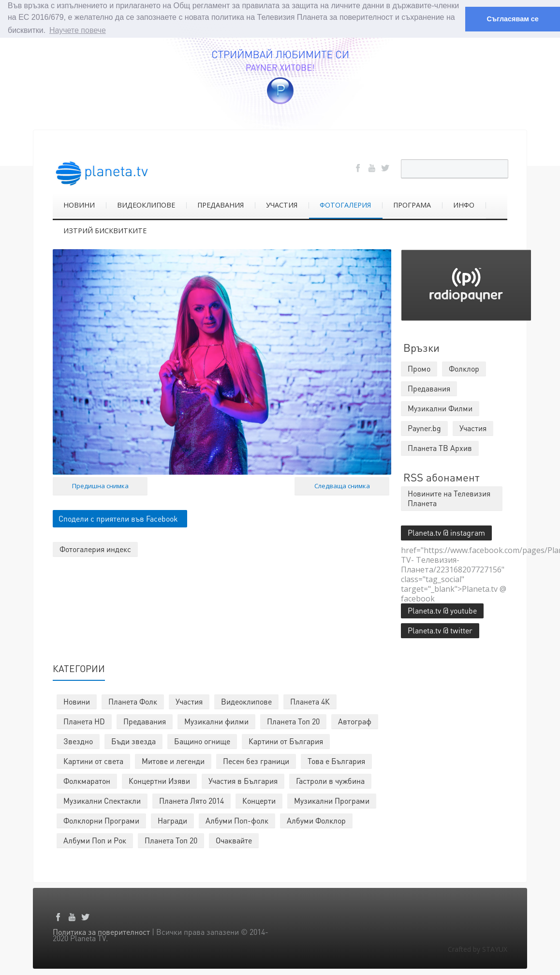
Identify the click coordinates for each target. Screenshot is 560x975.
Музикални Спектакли (102, 800)
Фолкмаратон (87, 780)
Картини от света (93, 760)
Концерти (259, 800)
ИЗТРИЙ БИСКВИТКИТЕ (105, 230)
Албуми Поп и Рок (95, 839)
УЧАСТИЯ (282, 204)
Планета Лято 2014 (192, 800)
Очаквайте (234, 839)
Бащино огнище (202, 740)
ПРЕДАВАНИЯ (221, 204)
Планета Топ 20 (293, 720)
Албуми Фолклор (316, 819)
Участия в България (243, 780)
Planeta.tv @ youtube (442, 609)
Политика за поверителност (101, 931)
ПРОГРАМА (412, 204)
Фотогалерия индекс (95, 548)
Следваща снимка (342, 485)
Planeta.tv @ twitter (440, 629)
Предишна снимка (100, 485)
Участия (189, 700)
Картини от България (286, 740)
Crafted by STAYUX (478, 948)
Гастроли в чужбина (330, 780)
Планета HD (84, 720)
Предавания (145, 720)
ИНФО (464, 204)
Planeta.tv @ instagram (446, 532)
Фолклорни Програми (101, 819)
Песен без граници (256, 760)
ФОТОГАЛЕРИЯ (345, 204)
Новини (77, 700)
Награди (172, 819)
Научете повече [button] (78, 30)
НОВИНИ (79, 204)
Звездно (78, 740)
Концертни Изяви (159, 780)
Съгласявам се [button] (512, 19)
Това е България (336, 760)
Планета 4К (310, 700)
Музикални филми (216, 720)
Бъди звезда (133, 740)
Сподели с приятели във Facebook (118, 518)
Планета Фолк (133, 700)
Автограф (355, 720)
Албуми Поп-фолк (237, 819)
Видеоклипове (246, 700)
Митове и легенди (173, 760)
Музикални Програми (332, 800)
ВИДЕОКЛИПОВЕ (146, 204)
